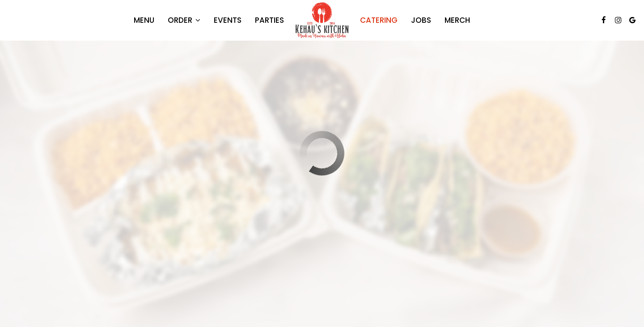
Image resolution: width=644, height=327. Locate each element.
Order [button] (184, 20)
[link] (322, 20)
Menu (144, 20)
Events (228, 20)
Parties (269, 20)
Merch (457, 20)
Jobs (421, 20)
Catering (379, 20)
